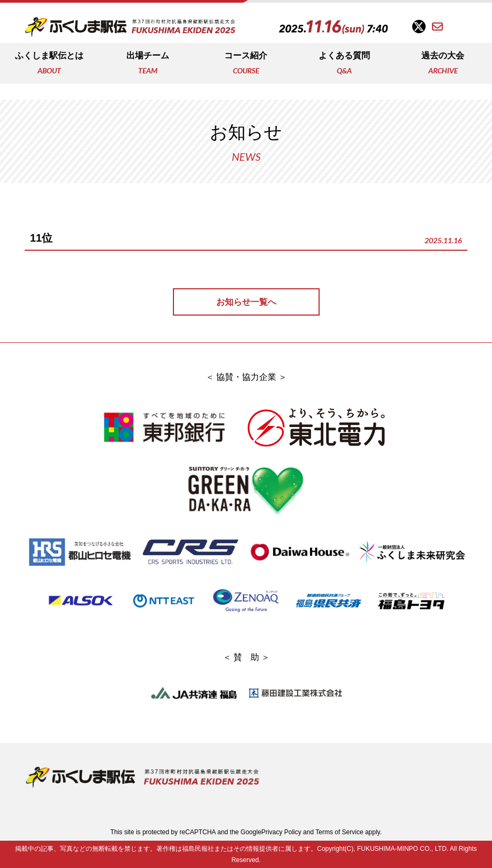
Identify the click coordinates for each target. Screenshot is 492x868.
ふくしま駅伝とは (49, 64)
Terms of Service (339, 832)
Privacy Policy (281, 832)
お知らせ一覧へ (246, 302)
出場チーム (148, 64)
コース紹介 (246, 64)
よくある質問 (344, 64)
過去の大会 (443, 64)
